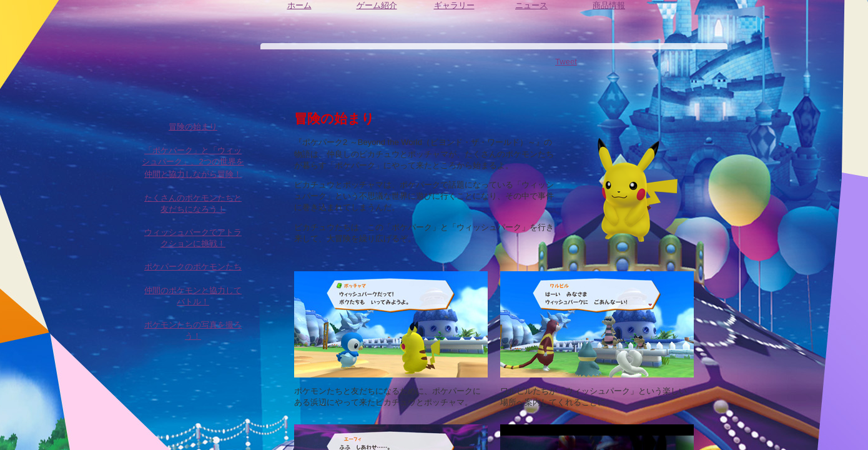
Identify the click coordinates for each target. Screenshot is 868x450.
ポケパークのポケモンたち (193, 273)
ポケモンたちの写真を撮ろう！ (193, 337)
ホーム (299, 15)
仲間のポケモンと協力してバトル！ (193, 302)
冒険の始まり (193, 133)
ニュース (531, 15)
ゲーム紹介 (377, 18)
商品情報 (609, 15)
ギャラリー (454, 15)
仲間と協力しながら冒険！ (193, 181)
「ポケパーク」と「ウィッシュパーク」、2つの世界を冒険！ (193, 157)
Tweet (566, 62)
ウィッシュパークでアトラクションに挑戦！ (193, 244)
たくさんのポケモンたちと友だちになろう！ (193, 210)
